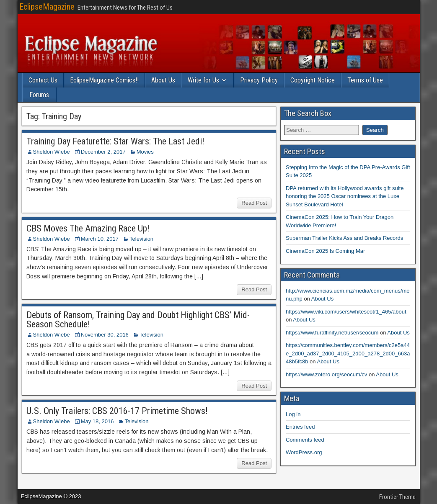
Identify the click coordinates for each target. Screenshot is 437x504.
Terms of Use (365, 80)
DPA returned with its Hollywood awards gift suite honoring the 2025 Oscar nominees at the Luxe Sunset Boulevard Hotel (345, 196)
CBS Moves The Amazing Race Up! (88, 228)
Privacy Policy (259, 80)
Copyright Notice (313, 80)
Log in (293, 414)
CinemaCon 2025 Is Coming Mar (325, 251)
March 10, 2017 (100, 239)
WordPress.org (304, 452)
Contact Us (43, 80)
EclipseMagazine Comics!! (104, 80)
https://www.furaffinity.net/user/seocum (332, 333)
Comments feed (305, 440)
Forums (39, 95)
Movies (145, 152)
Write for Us (203, 80)
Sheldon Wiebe (52, 152)
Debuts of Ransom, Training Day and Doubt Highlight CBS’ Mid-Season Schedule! (138, 320)
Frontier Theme (397, 497)
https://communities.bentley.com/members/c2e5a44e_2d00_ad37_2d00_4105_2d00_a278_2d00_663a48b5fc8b (348, 353)
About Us (163, 80)
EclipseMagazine (47, 7)
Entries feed (300, 427)
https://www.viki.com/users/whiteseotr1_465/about (346, 312)
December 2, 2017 (103, 152)
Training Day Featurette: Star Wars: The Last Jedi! (115, 141)
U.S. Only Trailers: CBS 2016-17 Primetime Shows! (117, 411)
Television (141, 239)
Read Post (254, 203)
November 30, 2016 (105, 335)
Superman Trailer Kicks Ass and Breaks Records (344, 238)
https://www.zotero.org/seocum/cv (326, 374)
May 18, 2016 (97, 421)
